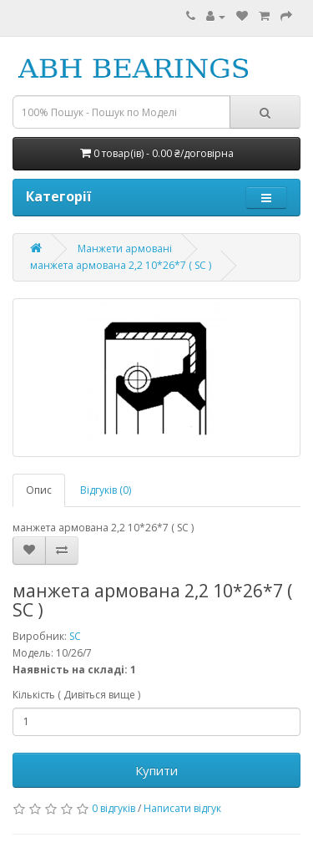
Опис (39, 490)
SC (75, 636)
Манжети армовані (125, 249)
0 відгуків (114, 808)
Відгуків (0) (106, 490)
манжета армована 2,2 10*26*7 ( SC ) (121, 265)
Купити (156, 770)
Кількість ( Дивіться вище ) (76, 695)
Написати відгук (182, 808)
